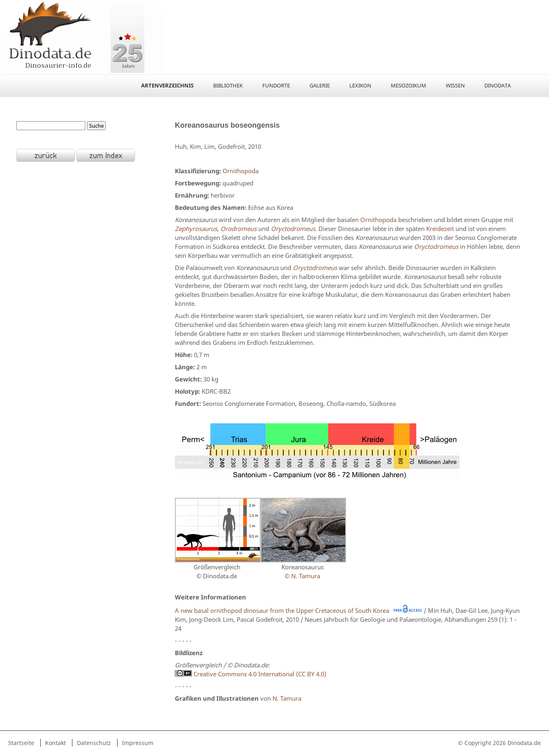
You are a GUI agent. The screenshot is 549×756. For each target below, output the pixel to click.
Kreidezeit (440, 229)
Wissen (455, 85)
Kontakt (56, 743)
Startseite (21, 743)
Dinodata (498, 85)
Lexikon (360, 85)
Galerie (320, 85)
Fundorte (276, 85)
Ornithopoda (241, 171)
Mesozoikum (408, 85)
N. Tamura (306, 576)
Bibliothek (228, 85)
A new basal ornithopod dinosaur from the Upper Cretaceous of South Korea (282, 610)
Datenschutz (94, 743)
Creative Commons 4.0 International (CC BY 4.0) (251, 674)
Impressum (138, 743)
